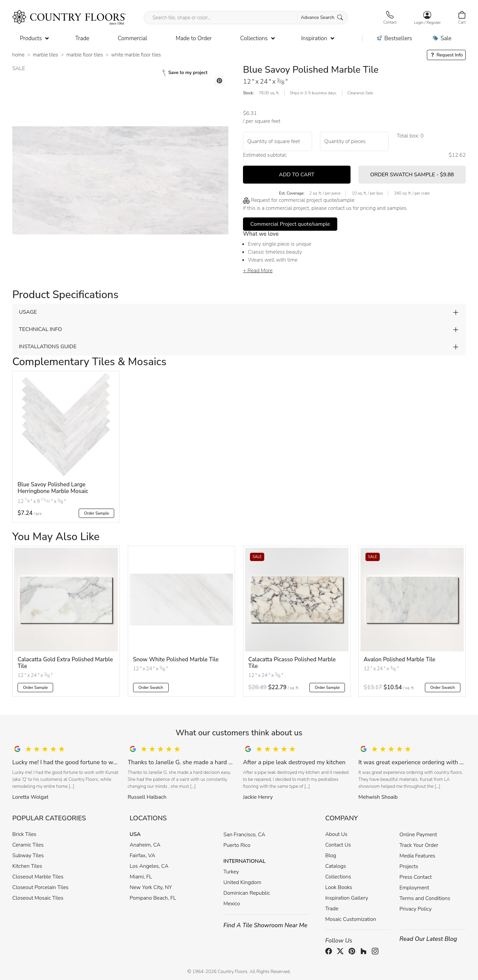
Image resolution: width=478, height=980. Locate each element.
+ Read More (258, 271)
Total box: (408, 136)
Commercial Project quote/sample (290, 224)
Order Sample (96, 513)
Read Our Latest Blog (428, 939)
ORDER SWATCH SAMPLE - (412, 175)
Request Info (446, 55)
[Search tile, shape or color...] (246, 18)
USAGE (28, 312)
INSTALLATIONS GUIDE (48, 347)
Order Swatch (151, 688)
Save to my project (185, 73)
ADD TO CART (297, 175)
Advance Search (322, 17)
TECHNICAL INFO (40, 329)
